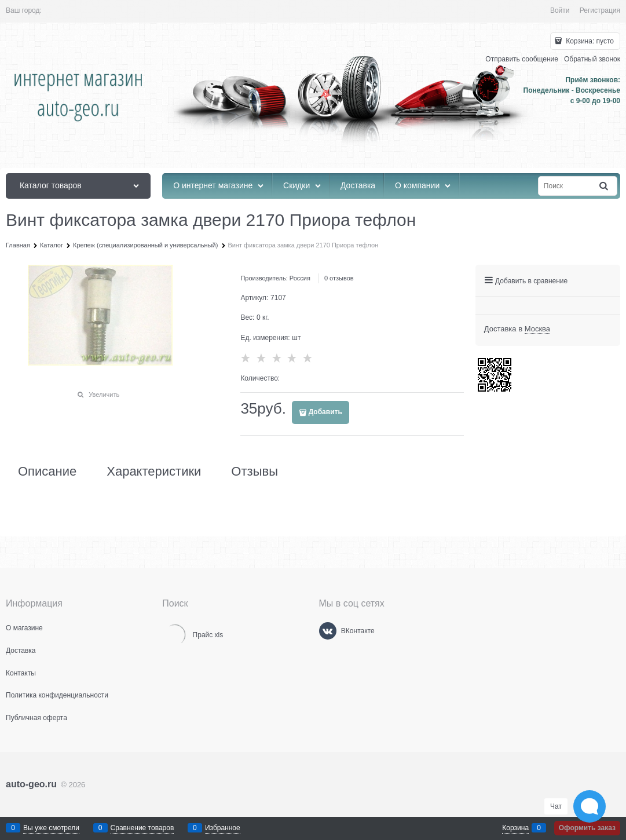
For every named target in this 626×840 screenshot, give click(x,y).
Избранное (223, 828)
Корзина (515, 828)
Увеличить (104, 395)
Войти (560, 10)
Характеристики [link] (154, 472)
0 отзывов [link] (339, 278)
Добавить (325, 412)
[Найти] (605, 186)
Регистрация (600, 10)
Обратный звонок (592, 59)
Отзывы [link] (255, 472)
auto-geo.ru (31, 784)
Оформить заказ (587, 828)
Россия (300, 278)
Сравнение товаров (142, 828)
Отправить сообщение (522, 59)
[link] (537, 329)
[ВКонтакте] (328, 631)
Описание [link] (47, 472)
